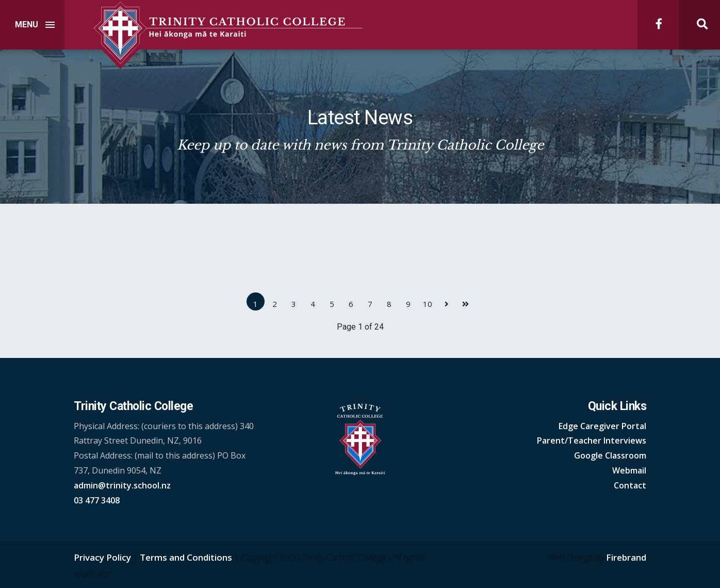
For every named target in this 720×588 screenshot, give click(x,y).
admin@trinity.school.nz (122, 485)
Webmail (629, 470)
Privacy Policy (102, 557)
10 (428, 304)
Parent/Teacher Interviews (592, 440)
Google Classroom (610, 455)
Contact (630, 485)
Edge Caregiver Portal (602, 426)
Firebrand (626, 557)
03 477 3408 (97, 500)
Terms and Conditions (186, 557)
